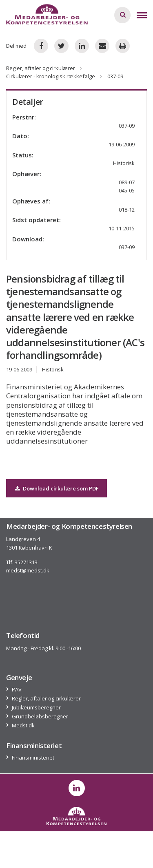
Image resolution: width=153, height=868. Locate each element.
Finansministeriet (33, 758)
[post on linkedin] (77, 788)
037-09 (127, 247)
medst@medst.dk (28, 570)
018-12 (127, 210)
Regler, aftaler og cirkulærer (41, 68)
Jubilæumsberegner (37, 708)
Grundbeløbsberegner (40, 717)
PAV (17, 690)
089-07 (127, 182)
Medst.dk (23, 726)
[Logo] (47, 14)
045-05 (127, 190)
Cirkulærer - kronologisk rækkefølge (51, 76)
